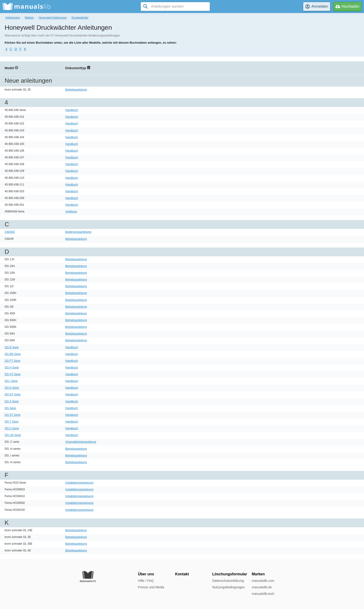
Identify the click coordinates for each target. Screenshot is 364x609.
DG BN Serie (13, 354)
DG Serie (10, 408)
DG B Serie (12, 347)
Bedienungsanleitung (78, 232)
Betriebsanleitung (76, 90)
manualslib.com (263, 581)
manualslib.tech (263, 594)
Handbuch (72, 110)
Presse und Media (151, 587)
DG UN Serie (13, 435)
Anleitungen (13, 18)
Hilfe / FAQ (146, 581)
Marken (29, 18)
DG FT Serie (12, 361)
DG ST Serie (13, 415)
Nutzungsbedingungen (228, 587)
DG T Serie (12, 422)
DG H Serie (12, 368)
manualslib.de (262, 587)
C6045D (10, 232)
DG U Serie (12, 428)
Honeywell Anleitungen (53, 18)
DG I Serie (11, 381)
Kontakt (182, 574)
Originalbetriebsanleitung (81, 442)
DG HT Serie (13, 374)
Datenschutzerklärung (228, 581)
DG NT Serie (13, 394)
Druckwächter (80, 18)
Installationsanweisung (79, 483)
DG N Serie (12, 388)
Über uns (146, 574)
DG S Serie (12, 401)
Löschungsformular (230, 574)
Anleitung (71, 212)
